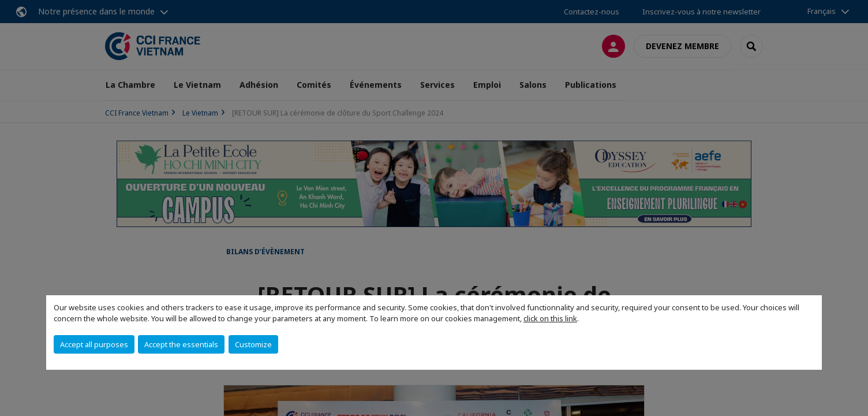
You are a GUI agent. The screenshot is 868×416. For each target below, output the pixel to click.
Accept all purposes (94, 344)
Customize (253, 344)
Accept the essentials (181, 344)
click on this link (550, 318)
